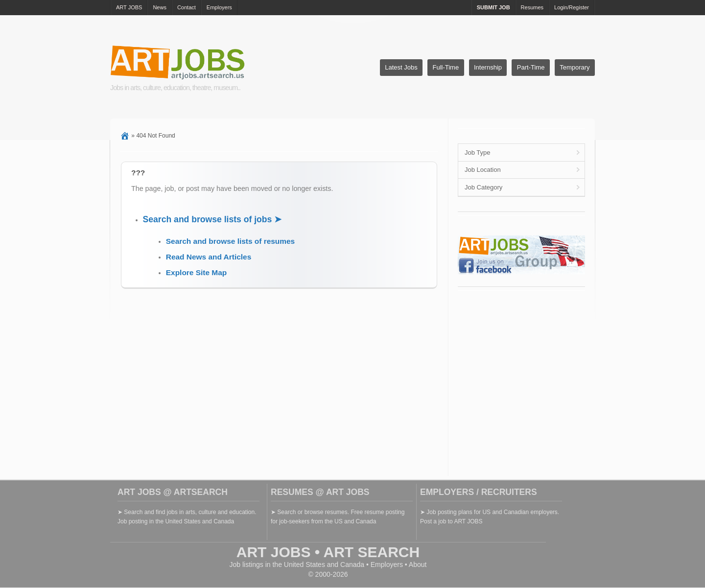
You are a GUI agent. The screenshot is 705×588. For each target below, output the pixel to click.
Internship (488, 67)
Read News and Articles (209, 257)
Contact (187, 7)
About (418, 564)
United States (305, 564)
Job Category (483, 187)
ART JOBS (129, 7)
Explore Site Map (196, 272)
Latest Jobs (401, 67)
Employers (219, 7)
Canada (352, 564)
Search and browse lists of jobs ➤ (212, 219)
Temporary (575, 67)
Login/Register (572, 7)
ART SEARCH (372, 552)
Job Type (478, 153)
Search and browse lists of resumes (230, 241)
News (160, 7)
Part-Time (531, 67)
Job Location (483, 170)
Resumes (532, 7)
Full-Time (446, 67)
